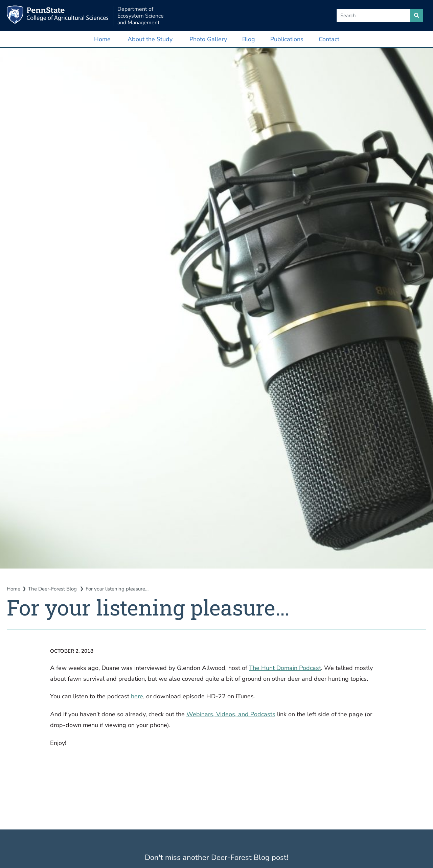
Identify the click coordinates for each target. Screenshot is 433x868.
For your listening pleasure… (117, 589)
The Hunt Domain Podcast (285, 668)
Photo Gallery (208, 39)
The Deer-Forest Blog (53, 589)
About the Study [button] (150, 39)
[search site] (417, 16)
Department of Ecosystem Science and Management (141, 16)
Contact (329, 39)
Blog (249, 39)
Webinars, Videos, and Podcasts (231, 714)
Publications (287, 39)
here (137, 696)
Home (102, 39)
